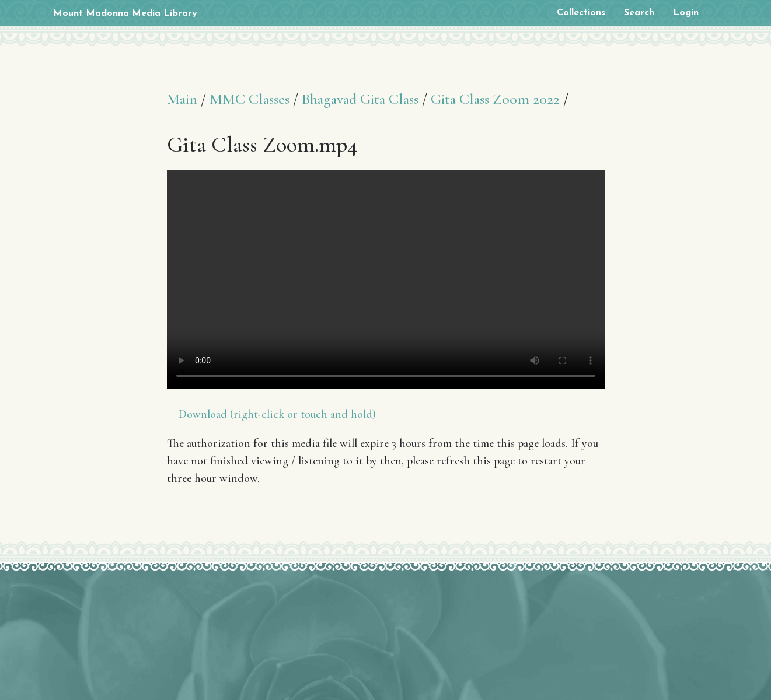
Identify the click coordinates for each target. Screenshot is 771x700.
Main (182, 99)
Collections (581, 13)
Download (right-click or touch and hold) (277, 414)
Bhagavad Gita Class (360, 99)
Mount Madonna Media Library (125, 13)
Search (639, 13)
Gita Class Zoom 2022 (495, 99)
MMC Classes (250, 99)
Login (686, 13)
